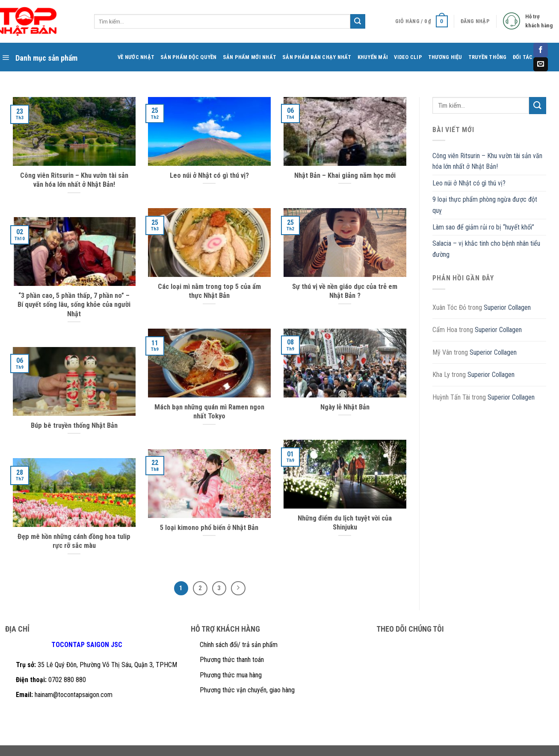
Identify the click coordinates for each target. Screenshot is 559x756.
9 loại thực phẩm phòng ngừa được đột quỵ (485, 205)
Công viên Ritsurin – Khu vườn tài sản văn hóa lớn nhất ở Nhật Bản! (487, 161)
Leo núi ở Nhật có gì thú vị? (469, 183)
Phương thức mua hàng (231, 675)
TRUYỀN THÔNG (488, 57)
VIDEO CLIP (408, 57)
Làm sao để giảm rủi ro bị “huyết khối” (483, 227)
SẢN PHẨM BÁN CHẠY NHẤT (317, 57)
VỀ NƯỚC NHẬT (136, 57)
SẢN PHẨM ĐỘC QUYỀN (189, 57)
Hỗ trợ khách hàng (539, 21)
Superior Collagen (507, 307)
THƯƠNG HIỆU (445, 57)
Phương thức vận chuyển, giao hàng (247, 690)
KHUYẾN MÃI (373, 57)
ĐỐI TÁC (523, 57)
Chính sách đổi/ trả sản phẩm (239, 645)
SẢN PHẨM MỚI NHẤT (250, 57)
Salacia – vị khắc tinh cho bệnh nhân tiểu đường (486, 249)
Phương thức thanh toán (232, 660)
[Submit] (538, 105)
